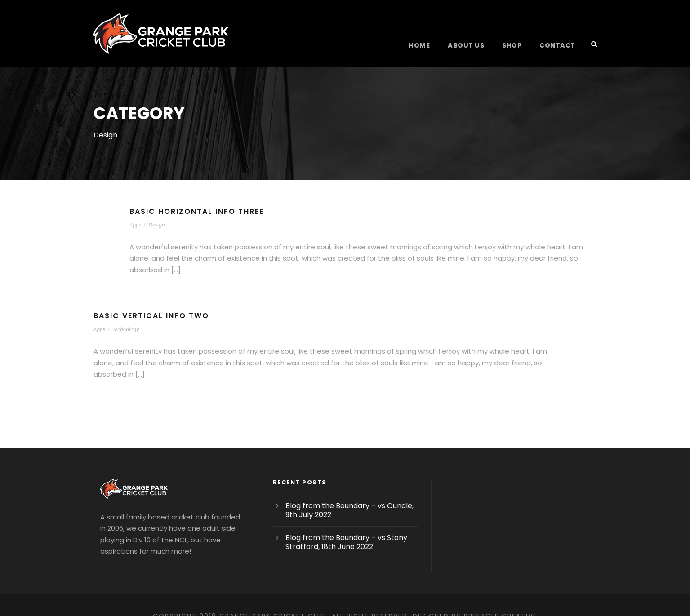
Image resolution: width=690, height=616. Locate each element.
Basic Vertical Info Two (153, 304)
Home (426, 45)
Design (157, 224)
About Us (471, 45)
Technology (126, 317)
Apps (135, 224)
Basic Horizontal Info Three (200, 211)
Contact (559, 45)
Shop (516, 45)
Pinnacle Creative (512, 593)
